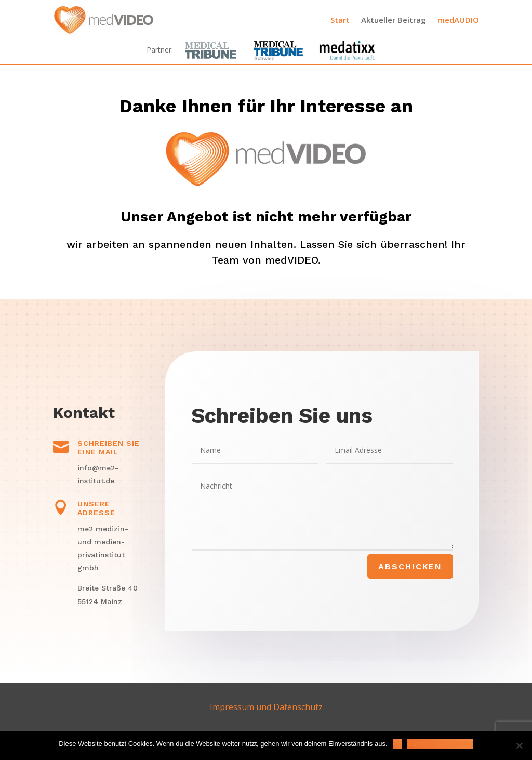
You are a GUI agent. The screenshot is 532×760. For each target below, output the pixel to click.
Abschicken (410, 566)
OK (398, 744)
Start (340, 20)
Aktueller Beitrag (394, 20)
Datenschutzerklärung (440, 744)
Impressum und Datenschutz (266, 707)
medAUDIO (458, 20)
